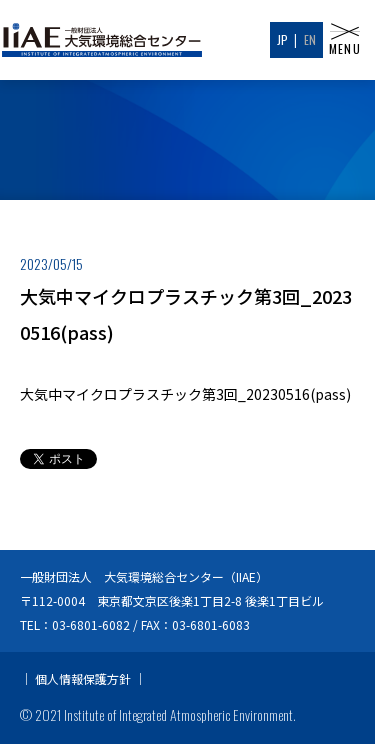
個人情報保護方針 (83, 678)
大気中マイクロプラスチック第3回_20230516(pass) (185, 394)
